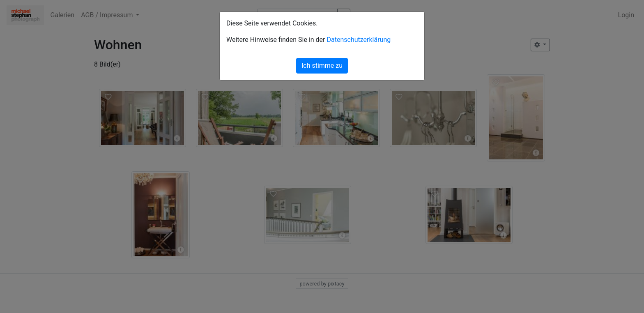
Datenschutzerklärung (359, 40)
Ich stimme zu (322, 66)
